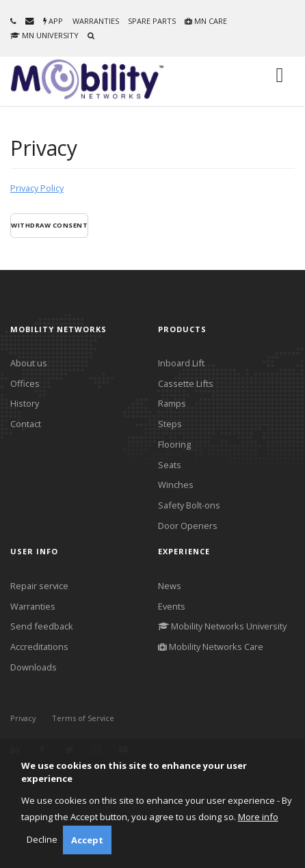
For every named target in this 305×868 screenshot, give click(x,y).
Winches (176, 485)
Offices (25, 383)
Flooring (174, 444)
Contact (26, 424)
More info (258, 817)
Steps (170, 424)
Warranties (96, 21)
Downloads (34, 667)
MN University (44, 35)
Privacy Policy (37, 188)
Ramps (172, 403)
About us (29, 363)
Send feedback (42, 626)
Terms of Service (83, 718)
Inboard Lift (181, 363)
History (25, 403)
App (53, 21)
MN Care (206, 21)
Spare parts (152, 21)
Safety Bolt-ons (189, 505)
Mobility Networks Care (211, 647)
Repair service (39, 586)
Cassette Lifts (186, 383)
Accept (87, 840)
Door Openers (188, 526)
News (170, 586)
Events (172, 606)
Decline (42, 839)
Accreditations (39, 647)
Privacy (23, 718)
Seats (170, 465)
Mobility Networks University (222, 626)
